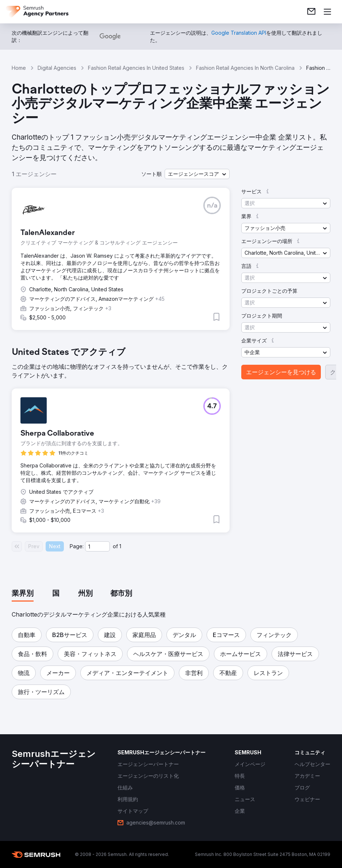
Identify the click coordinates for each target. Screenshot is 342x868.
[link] (311, 12)
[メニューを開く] (327, 12)
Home (19, 68)
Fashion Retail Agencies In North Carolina (245, 68)
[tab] (23, 594)
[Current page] (97, 546)
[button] (197, 174)
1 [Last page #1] (120, 546)
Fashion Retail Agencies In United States (136, 68)
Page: (77, 546)
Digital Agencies (57, 68)
